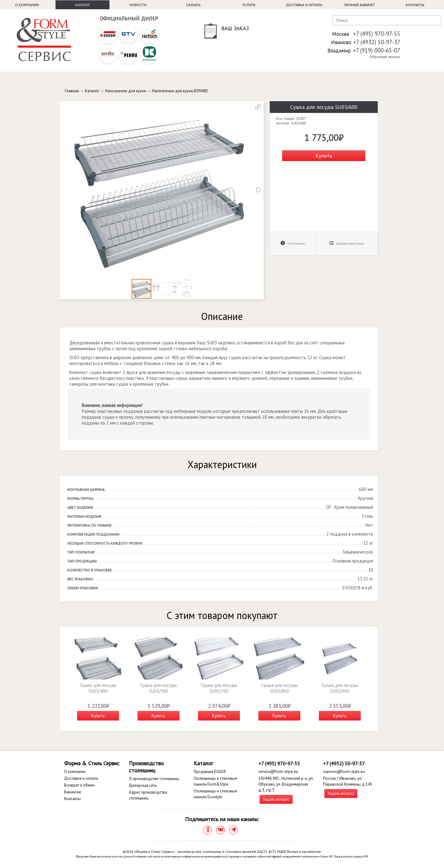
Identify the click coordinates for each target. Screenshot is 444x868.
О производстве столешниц (154, 779)
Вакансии (73, 792)
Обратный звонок (385, 57)
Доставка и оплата (304, 5)
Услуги (249, 5)
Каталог (83, 5)
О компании (27, 5)
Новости (138, 5)
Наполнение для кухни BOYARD (180, 91)
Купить (324, 156)
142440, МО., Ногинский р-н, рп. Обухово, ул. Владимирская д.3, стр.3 (286, 784)
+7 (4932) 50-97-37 (377, 42)
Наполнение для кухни (126, 91)
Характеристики (347, 243)
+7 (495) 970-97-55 (377, 34)
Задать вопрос (276, 799)
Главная (72, 91)
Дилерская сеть (143, 785)
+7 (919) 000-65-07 (376, 50)
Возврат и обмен (79, 785)
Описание (293, 243)
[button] (258, 107)
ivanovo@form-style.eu (344, 772)
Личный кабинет (360, 5)
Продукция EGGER (210, 772)
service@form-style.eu (278, 772)
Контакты (415, 5)
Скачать (193, 5)
